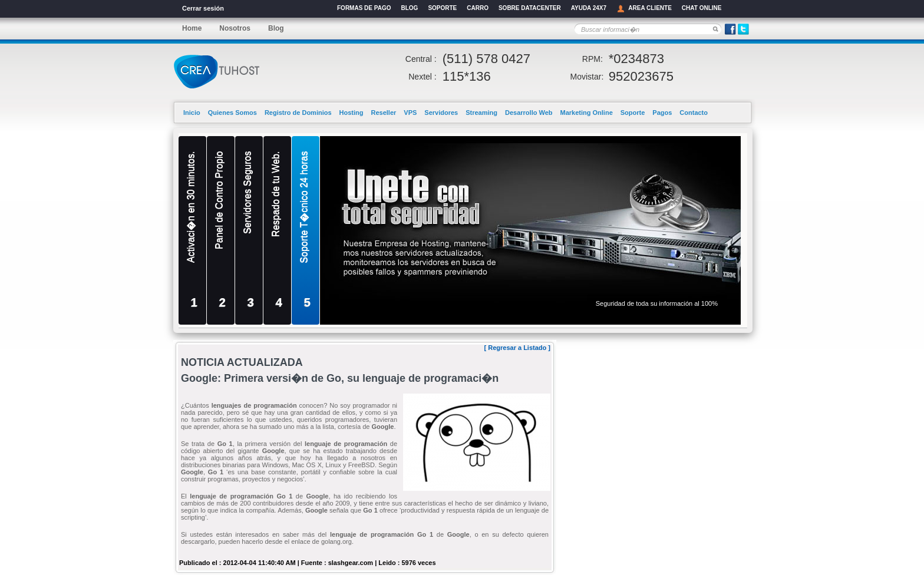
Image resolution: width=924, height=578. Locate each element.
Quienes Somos (232, 113)
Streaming (481, 113)
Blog (276, 28)
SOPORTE (442, 8)
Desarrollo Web (529, 113)
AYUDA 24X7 (589, 8)
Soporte (633, 113)
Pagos (662, 113)
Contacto (694, 113)
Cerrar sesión (203, 8)
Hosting (352, 113)
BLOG (409, 8)
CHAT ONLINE (702, 8)
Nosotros (235, 28)
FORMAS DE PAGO (364, 8)
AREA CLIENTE (644, 9)
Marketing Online (587, 113)
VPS (410, 113)
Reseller (384, 113)
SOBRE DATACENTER (530, 8)
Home (192, 28)
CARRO (478, 8)
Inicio (192, 113)
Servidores (441, 113)
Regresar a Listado (517, 348)
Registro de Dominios (298, 113)
